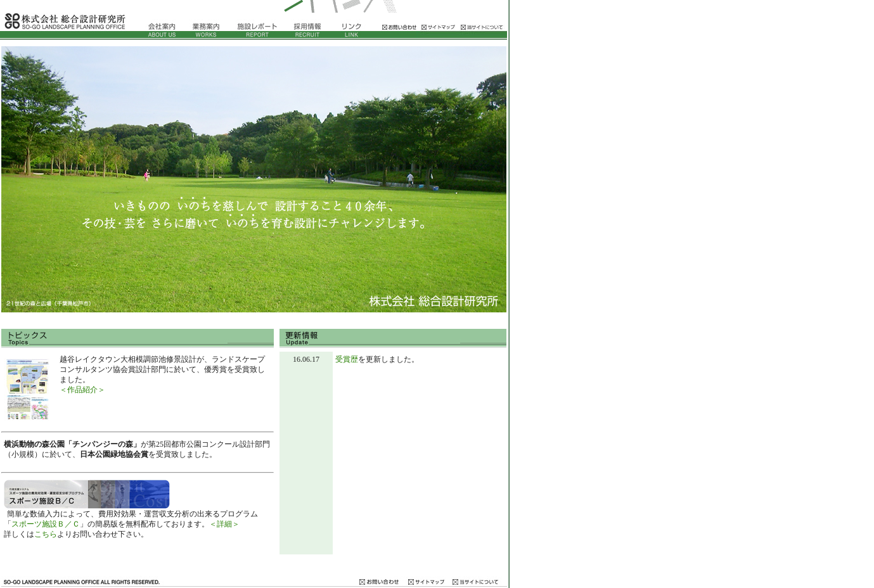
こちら (46, 534)
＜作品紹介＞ (82, 390)
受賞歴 (347, 359)
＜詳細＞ (224, 524)
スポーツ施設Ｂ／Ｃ (46, 524)
